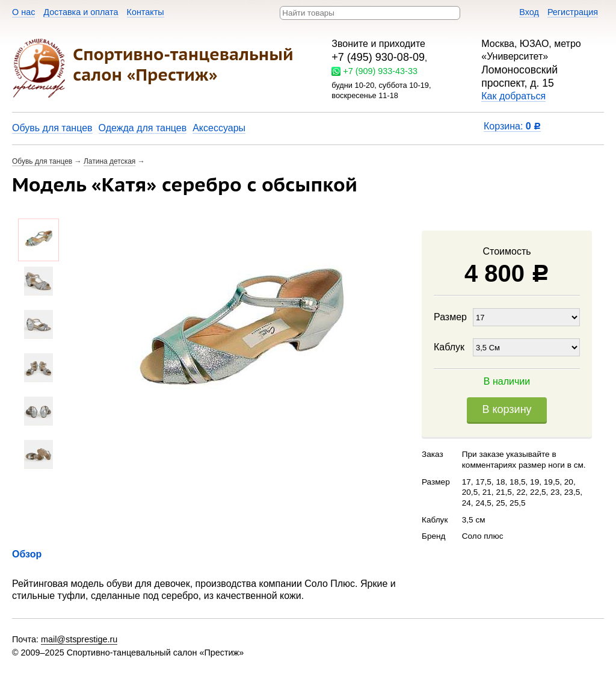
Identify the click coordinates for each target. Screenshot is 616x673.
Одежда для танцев (143, 128)
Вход (529, 12)
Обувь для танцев (52, 128)
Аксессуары (219, 128)
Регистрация (573, 12)
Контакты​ (146, 12)
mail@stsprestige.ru (79, 639)
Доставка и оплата (81, 12)
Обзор (27, 554)
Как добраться (513, 96)
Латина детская (109, 161)
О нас (23, 12)
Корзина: (512, 126)
